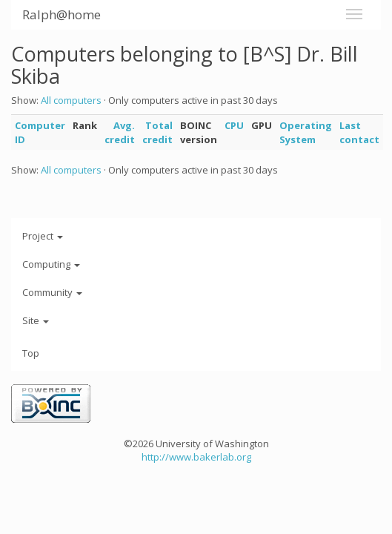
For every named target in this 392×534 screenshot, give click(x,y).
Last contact (359, 132)
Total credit (157, 132)
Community (52, 292)
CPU (234, 125)
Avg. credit (120, 132)
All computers (71, 100)
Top (31, 353)
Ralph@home (62, 14)
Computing (51, 264)
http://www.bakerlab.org (196, 457)
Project (43, 236)
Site (36, 320)
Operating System (306, 132)
